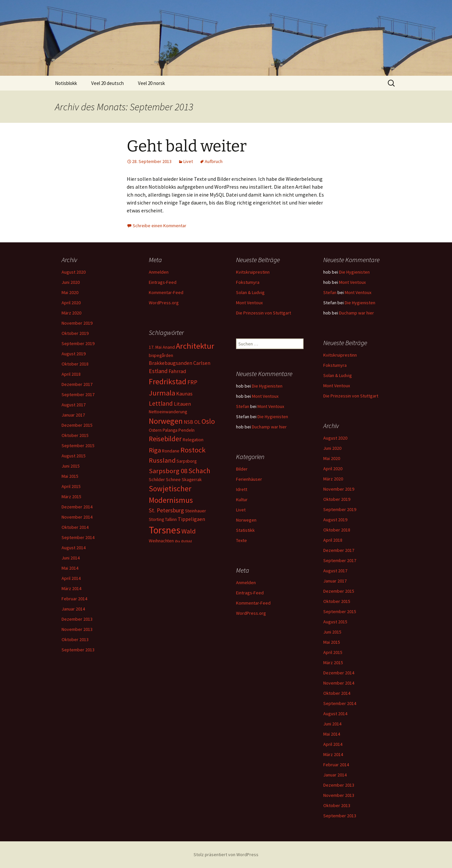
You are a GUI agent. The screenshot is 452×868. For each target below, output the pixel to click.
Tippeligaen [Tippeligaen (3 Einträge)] (191, 519)
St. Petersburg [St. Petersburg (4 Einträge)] (166, 510)
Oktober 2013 (75, 639)
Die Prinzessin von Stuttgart (264, 313)
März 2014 (71, 588)
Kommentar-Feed (166, 292)
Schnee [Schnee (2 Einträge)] (173, 479)
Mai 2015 (70, 476)
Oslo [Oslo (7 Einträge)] (208, 421)
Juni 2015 (71, 466)
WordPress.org (164, 303)
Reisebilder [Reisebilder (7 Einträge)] (165, 439)
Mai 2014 (70, 568)
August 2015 (74, 456)
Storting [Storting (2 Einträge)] (156, 519)
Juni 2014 (71, 558)
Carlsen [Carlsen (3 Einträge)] (202, 363)
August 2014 (74, 548)
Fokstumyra (248, 282)
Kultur (242, 500)
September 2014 (78, 537)
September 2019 (78, 343)
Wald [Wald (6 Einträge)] (188, 531)
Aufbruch (214, 161)
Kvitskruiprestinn (253, 272)
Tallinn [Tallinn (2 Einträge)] (171, 519)
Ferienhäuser (249, 479)
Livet (188, 161)
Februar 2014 (74, 599)
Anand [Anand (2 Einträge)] (169, 347)
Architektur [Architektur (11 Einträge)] (195, 346)
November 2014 (77, 517)
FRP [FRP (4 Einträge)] (192, 382)
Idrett (242, 489)
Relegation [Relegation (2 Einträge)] (193, 440)
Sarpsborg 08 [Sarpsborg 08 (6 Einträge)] (168, 471)
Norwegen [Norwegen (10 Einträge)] (166, 421)
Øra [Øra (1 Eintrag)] (177, 541)
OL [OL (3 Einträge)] (197, 422)
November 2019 (77, 323)
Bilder (242, 469)
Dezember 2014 (77, 507)
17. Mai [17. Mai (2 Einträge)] (155, 347)
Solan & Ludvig (250, 292)
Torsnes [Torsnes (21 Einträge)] (165, 530)
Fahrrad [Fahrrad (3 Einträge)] (177, 371)
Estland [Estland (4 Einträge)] (158, 371)
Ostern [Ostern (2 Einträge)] (155, 430)
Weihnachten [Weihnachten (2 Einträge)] (161, 541)
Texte (241, 540)
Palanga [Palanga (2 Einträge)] (170, 430)
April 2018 (71, 374)
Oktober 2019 (75, 333)
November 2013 (77, 629)
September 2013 (78, 650)
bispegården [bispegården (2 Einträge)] (161, 355)
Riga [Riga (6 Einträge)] (155, 450)
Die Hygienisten (354, 272)
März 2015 (71, 497)
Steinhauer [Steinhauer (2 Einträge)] (196, 511)
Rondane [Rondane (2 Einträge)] (171, 451)
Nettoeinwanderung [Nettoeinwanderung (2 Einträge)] (168, 412)
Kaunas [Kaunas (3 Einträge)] (184, 393)
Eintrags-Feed (163, 282)
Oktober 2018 (75, 364)
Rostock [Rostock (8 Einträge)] (193, 450)
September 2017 (78, 394)
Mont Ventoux (249, 303)
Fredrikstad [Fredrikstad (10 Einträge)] (168, 381)
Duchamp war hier (357, 313)
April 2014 (71, 578)
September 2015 (78, 446)
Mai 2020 (70, 292)
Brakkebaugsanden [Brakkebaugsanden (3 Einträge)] (171, 363)
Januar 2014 (73, 609)
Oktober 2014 (75, 527)
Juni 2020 (71, 282)
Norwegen (246, 520)
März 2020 (71, 313)
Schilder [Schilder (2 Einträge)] (157, 479)
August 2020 (74, 272)
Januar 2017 (73, 415)
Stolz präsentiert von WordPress (226, 854)
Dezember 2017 (77, 384)
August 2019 (74, 354)
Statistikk (245, 530)
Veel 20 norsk (151, 83)
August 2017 (74, 405)
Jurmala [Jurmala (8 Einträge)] (162, 393)
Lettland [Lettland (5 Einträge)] (161, 403)
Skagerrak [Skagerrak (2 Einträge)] (192, 479)
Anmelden (159, 272)
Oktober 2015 (75, 435)
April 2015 (71, 486)
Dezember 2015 (77, 425)
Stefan (330, 292)
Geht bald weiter (187, 146)
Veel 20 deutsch (107, 83)
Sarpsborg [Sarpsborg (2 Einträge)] (186, 461)
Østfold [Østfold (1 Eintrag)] (186, 541)
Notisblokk (66, 83)
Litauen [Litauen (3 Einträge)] (182, 404)
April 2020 (71, 303)
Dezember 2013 (77, 619)
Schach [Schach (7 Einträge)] (199, 471)
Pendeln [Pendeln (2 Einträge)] (186, 430)
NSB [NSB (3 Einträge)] (188, 422)
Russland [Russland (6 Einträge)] (162, 460)
